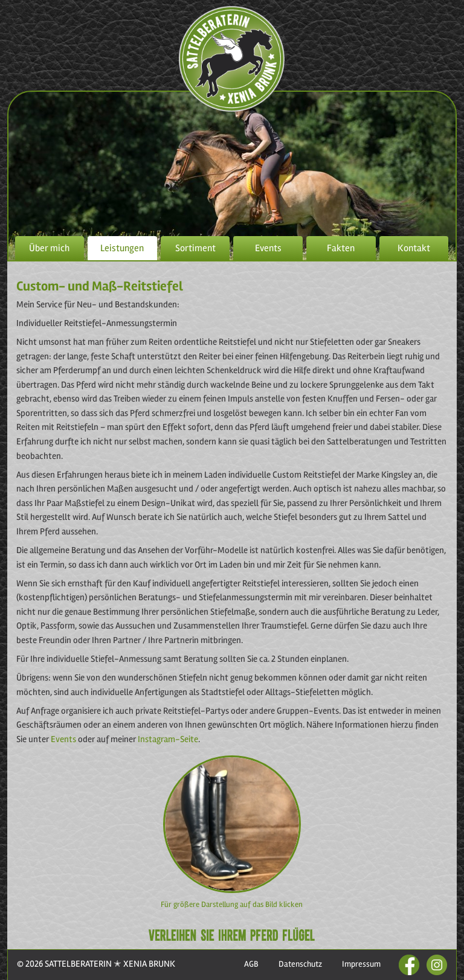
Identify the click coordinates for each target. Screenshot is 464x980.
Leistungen (122, 248)
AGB (251, 964)
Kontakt (414, 248)
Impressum (361, 964)
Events (268, 248)
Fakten (341, 248)
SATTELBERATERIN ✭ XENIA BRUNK (109, 964)
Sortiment (195, 248)
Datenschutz (300, 964)
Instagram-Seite (168, 739)
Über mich (49, 248)
